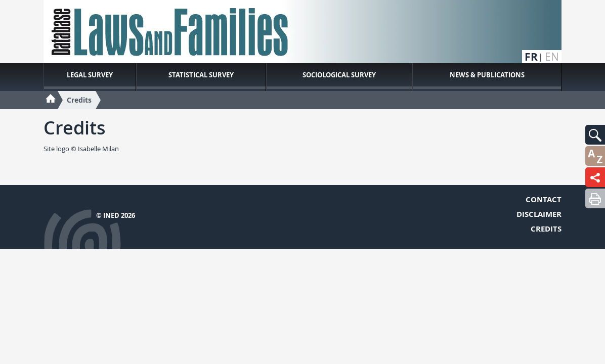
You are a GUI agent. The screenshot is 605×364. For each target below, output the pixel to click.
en (552, 57)
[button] (595, 135)
